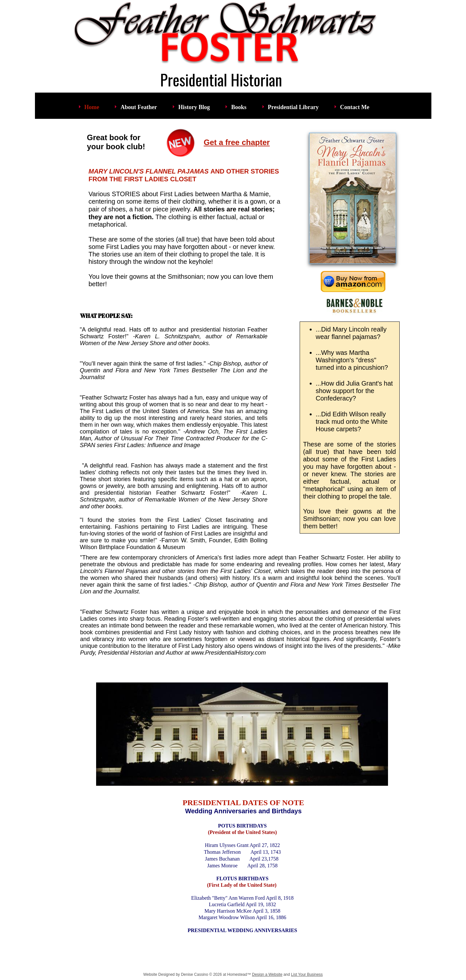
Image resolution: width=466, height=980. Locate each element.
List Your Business (307, 974)
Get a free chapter (237, 142)
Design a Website (267, 974)
